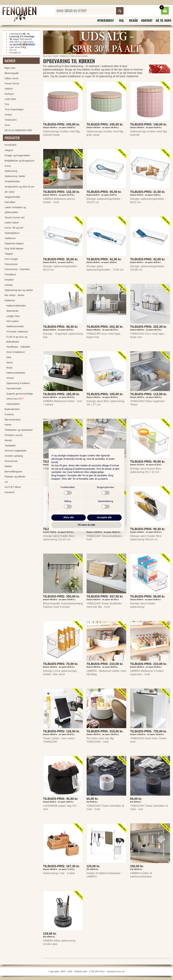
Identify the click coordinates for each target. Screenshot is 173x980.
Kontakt (147, 20)
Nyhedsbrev (106, 20)
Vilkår (133, 20)
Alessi (9, 362)
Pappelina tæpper (14, 243)
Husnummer (11, 461)
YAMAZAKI (11, 120)
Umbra (8, 115)
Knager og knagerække (17, 155)
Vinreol (10, 378)
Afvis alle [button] (69, 517)
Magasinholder (13, 197)
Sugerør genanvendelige (20, 394)
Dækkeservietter (15, 326)
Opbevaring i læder (15, 176)
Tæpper (9, 254)
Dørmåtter (10, 202)
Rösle (9, 368)
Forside (55, 56)
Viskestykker (13, 404)
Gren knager (11, 259)
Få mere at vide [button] (86, 525)
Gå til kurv (164, 20)
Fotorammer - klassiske (17, 269)
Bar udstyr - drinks (14, 295)
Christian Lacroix (14, 435)
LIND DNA (10, 99)
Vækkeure (10, 238)
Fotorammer (11, 264)
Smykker (9, 280)
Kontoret (9, 414)
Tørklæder (10, 446)
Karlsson (9, 94)
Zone (7, 125)
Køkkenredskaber (16, 373)
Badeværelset (12, 409)
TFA (7, 104)
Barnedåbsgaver (14, 472)
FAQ (121, 20)
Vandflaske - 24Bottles (18, 347)
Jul (6, 482)
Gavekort (9, 492)
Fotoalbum (10, 274)
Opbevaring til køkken (79, 56)
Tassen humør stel (15, 217)
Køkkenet (64, 56)
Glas (9, 357)
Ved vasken (13, 321)
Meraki (8, 440)
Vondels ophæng (14, 456)
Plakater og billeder (15, 477)
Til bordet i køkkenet (17, 332)
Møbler (8, 466)
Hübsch (9, 89)
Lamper (9, 285)
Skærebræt (12, 311)
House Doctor (12, 83)
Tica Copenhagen (14, 109)
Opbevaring (11, 171)
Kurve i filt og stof (14, 228)
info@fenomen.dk (116, 971)
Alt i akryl (9, 192)
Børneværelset (13, 420)
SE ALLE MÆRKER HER (18, 130)
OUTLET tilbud (13, 487)
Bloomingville (12, 73)
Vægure (9, 150)
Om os (13, 50)
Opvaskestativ (14, 388)
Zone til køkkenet (16, 352)
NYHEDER (10, 145)
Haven (8, 425)
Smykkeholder (12, 181)
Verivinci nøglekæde (16, 451)
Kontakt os (15, 53)
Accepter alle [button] (104, 517)
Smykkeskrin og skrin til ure (19, 187)
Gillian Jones (11, 78)
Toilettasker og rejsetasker (19, 430)
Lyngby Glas (13, 316)
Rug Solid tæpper (14, 248)
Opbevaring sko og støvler (19, 290)
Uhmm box (15, 399)
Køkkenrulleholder (16, 306)
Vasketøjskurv (12, 233)
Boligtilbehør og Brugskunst (19, 161)
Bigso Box (10, 68)
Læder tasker (12, 223)
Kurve (8, 166)
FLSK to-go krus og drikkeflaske (17, 339)
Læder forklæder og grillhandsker (15, 210)
